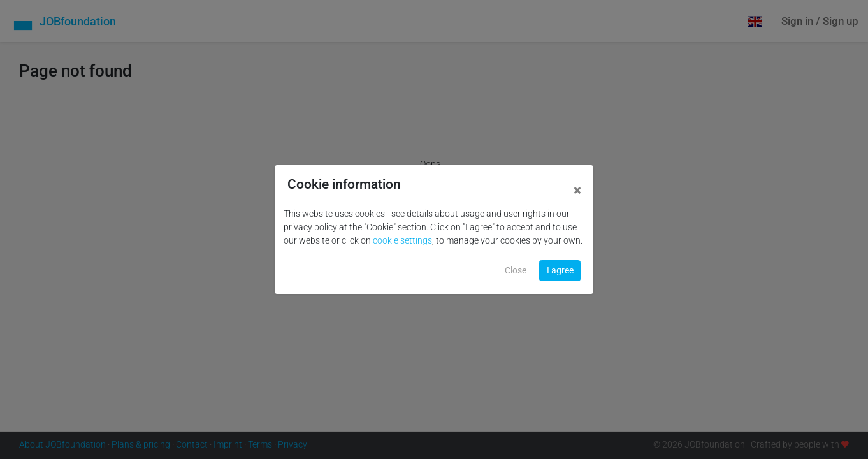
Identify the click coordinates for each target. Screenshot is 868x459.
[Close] (577, 191)
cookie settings (402, 240)
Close (516, 270)
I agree (560, 270)
